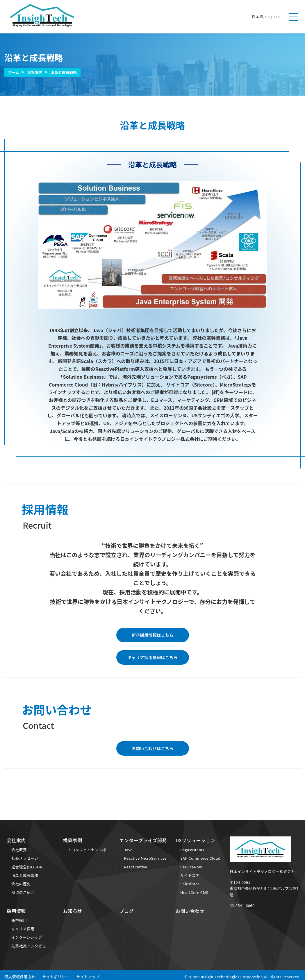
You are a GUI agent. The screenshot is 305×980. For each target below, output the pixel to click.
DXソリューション (195, 840)
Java (128, 850)
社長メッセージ (25, 858)
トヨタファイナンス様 (87, 850)
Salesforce (190, 884)
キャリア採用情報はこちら (152, 657)
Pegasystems (192, 850)
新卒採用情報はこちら (153, 635)
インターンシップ (27, 937)
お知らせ (73, 911)
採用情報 (16, 911)
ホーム (14, 72)
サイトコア (190, 875)
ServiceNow (191, 867)
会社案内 (35, 72)
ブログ (126, 911)
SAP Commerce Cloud (200, 858)
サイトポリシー (56, 977)
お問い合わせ (190, 911)
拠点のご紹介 (23, 892)
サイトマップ (88, 977)
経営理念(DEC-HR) (28, 867)
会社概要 (19, 850)
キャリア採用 (23, 929)
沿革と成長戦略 (64, 72)
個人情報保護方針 (20, 977)
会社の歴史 (21, 884)
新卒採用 (19, 920)
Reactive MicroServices (145, 858)
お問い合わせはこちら (153, 748)
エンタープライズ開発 (143, 840)
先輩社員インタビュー (31, 946)
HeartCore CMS (194, 892)
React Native (135, 867)
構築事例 (73, 840)
